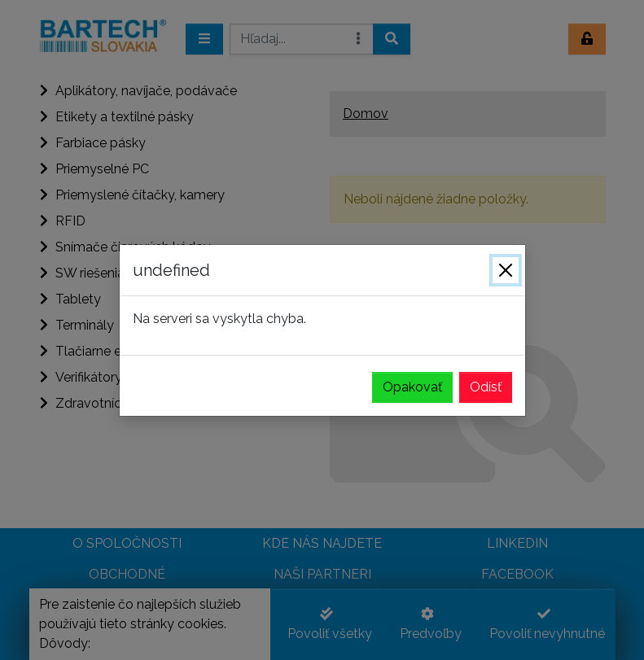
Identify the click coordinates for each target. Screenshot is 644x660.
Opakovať (412, 387)
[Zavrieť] (506, 270)
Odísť (486, 387)
